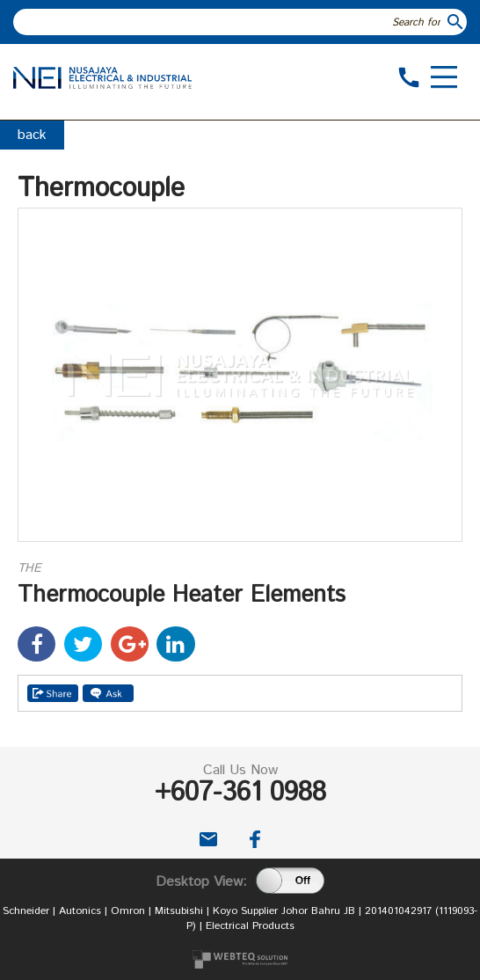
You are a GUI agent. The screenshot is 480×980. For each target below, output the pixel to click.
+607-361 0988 (240, 793)
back (32, 135)
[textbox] (229, 22)
